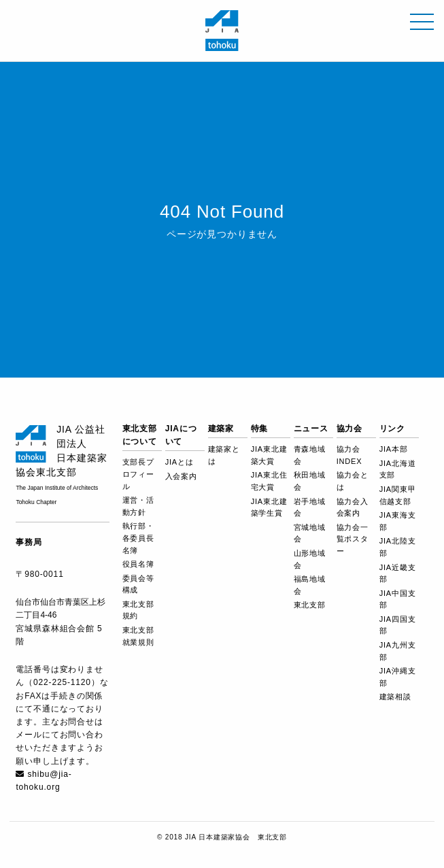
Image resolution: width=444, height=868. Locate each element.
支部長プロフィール (138, 474)
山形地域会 (310, 559)
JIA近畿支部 (398, 573)
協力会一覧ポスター (353, 539)
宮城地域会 (310, 533)
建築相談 (395, 697)
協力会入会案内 (353, 507)
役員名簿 (138, 564)
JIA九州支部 (398, 651)
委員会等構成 (138, 584)
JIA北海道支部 (398, 469)
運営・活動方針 (138, 506)
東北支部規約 (138, 610)
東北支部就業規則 (138, 636)
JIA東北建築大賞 (269, 455)
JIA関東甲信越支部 (398, 495)
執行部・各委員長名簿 (138, 538)
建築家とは (224, 455)
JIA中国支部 (398, 599)
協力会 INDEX (349, 455)
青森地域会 (310, 455)
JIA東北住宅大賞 (269, 481)
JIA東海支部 (398, 521)
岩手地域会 (310, 507)
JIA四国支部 (398, 625)
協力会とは (353, 481)
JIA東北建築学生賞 (269, 507)
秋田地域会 (310, 481)
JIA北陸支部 (398, 547)
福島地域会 (310, 585)
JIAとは (180, 462)
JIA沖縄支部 (398, 677)
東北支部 (310, 605)
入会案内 (181, 476)
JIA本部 (394, 449)
